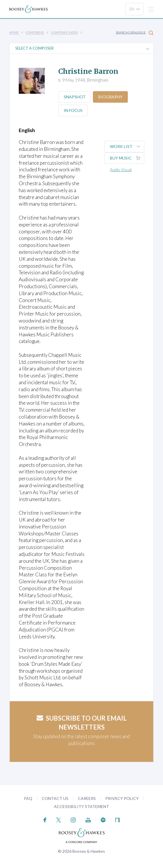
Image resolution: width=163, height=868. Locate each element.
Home (14, 32)
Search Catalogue (135, 33)
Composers (35, 32)
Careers (87, 798)
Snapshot (75, 97)
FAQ (28, 798)
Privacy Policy (122, 798)
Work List (127, 147)
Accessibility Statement (81, 806)
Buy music (127, 158)
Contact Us (55, 798)
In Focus (73, 110)
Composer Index (64, 32)
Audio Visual (121, 169)
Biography (111, 97)
